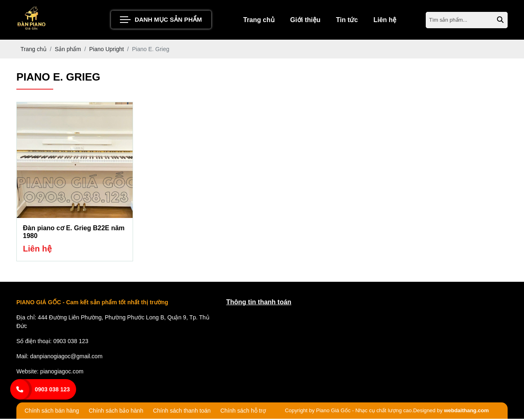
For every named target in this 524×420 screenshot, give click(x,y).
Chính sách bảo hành (116, 412)
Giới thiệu (305, 20)
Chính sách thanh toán (182, 412)
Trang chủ (259, 20)
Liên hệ (385, 20)
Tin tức (347, 20)
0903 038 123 (52, 389)
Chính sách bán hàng (52, 412)
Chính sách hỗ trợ (243, 412)
